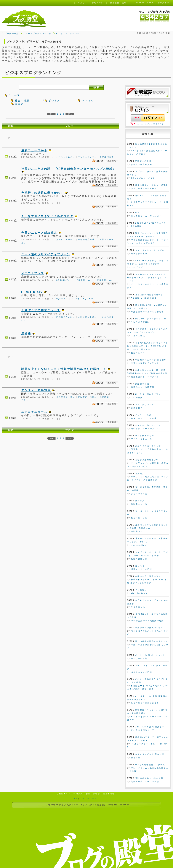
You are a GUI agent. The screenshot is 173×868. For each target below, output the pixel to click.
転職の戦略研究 (139, 559)
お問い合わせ (93, 794)
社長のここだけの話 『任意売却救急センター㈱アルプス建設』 (69, 169)
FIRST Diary (32, 292)
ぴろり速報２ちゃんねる (144, 188)
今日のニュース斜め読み (39, 233)
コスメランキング (90, 798)
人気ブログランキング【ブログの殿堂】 (85, 805)
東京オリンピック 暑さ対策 (150, 754)
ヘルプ (82, 3)
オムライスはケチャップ (148, 446)
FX (76, 798)
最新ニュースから (34, 150)
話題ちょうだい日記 (141, 569)
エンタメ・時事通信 (36, 390)
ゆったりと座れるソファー (149, 394)
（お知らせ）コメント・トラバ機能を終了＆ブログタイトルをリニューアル (148, 278)
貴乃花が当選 (107, 157)
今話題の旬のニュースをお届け (147, 312)
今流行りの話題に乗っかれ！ (42, 193)
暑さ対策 (136, 758)
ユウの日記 (137, 398)
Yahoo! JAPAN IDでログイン (151, 124)
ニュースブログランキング (37, 34)
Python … (62, 299)
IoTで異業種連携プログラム (150, 765)
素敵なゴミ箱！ (143, 384)
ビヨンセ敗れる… (66, 157)
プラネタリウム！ (145, 405)
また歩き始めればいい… (148, 460)
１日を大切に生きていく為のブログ (47, 216)
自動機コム (137, 531)
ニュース (14, 95)
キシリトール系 (143, 415)
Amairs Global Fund (144, 298)
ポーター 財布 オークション (150, 655)
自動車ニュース (139, 504)
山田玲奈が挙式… (88, 317)
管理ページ (98, 3)
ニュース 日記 (139, 518)
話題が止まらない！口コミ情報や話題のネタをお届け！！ (64, 369)
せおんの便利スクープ (143, 730)
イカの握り (141, 590)
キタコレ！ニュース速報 (144, 418)
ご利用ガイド (64, 794)
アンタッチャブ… (88, 157)
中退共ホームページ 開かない (151, 360)
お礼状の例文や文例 (141, 164)
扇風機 (26, 333)
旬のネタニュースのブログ (145, 429)
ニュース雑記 (138, 336)
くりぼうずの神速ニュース (41, 310)
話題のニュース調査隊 (143, 387)
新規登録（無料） (119, 3)
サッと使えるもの (145, 436)
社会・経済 (22, 101)
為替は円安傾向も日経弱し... (151, 295)
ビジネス (54, 101)
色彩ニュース (138, 353)
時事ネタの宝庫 (139, 254)
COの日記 (136, 226)
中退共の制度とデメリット (145, 363)
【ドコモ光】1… (83, 280)
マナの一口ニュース (141, 439)
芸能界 (19, 104)
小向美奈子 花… (66, 397)
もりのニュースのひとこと (145, 703)
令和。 (139, 213)
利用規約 (78, 794)
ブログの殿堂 (12, 34)
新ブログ (140, 501)
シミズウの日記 (139, 494)
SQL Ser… (89, 299)
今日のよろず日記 (140, 322)
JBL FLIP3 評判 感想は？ (150, 727)
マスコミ (88, 101)
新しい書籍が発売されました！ (152, 641)
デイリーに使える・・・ (148, 425)
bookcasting (139, 545)
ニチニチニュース (34, 412)
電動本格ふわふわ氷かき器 (149, 778)
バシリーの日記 (139, 658)
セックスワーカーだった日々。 (147, 216)
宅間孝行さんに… (66, 317)
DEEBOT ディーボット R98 (151, 319)
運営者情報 (109, 794)
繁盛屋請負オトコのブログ (145, 377)
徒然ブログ (137, 408)
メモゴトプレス (33, 273)
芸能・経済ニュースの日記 (145, 782)
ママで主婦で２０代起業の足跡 (147, 621)
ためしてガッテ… (66, 239)
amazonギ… (64, 280)
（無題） (140, 473)
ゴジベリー (141, 566)
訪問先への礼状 (143, 161)
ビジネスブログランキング (70, 34)
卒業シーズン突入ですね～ (149, 628)
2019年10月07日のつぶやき (151, 223)
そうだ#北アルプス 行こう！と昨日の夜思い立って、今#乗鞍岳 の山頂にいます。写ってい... (148, 346)
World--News (139, 593)
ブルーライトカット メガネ (150, 250)
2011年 (76, 299)
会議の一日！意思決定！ (148, 576)
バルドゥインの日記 (141, 672)
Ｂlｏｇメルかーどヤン (143, 178)
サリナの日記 (138, 607)
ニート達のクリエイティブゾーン (46, 254)
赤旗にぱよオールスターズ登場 (152, 185)
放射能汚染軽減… (88, 239)
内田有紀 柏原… (88, 397)
